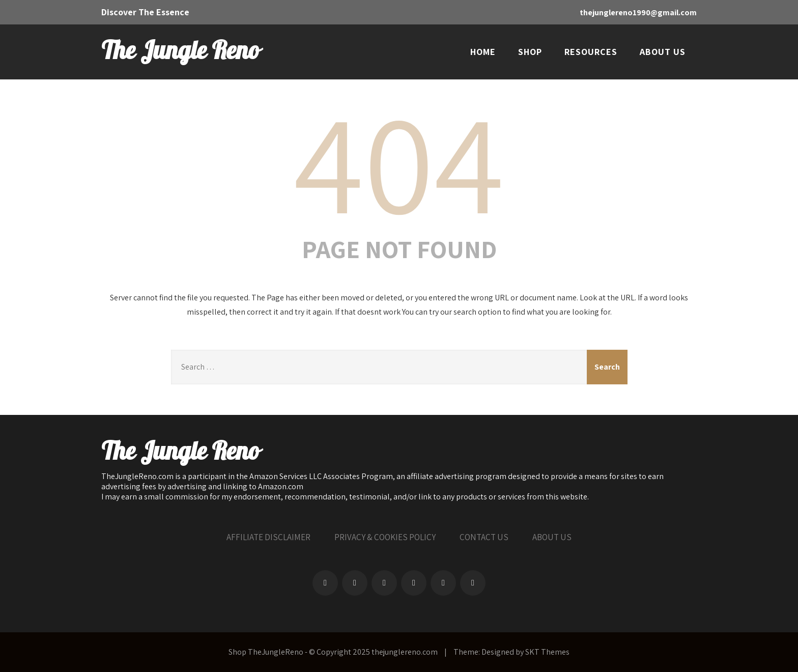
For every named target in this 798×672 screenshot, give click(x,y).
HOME (483, 52)
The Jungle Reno (180, 51)
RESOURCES (591, 52)
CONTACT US (484, 537)
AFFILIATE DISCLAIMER (268, 537)
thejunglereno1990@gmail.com (638, 12)
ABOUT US (663, 52)
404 (399, 161)
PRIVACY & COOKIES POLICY (385, 537)
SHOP (530, 52)
